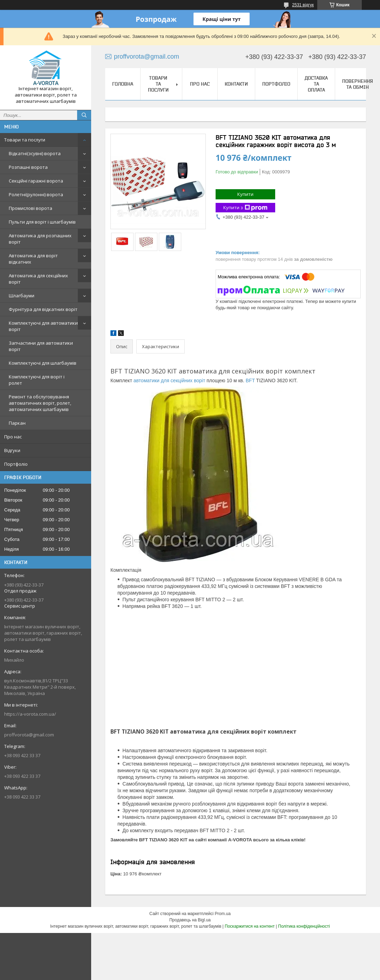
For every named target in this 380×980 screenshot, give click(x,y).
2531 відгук (303, 5)
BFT (250, 380)
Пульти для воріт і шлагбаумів (42, 222)
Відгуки (12, 450)
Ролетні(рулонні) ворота (36, 194)
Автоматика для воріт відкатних (33, 259)
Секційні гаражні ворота (36, 181)
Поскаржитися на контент (250, 926)
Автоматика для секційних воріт (38, 279)
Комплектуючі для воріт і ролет (37, 380)
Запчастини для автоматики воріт (41, 346)
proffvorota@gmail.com (29, 735)
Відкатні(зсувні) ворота (35, 153)
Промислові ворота (30, 208)
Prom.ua (223, 914)
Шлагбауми (22, 296)
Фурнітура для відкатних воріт (43, 309)
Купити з (245, 208)
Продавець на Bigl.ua (190, 920)
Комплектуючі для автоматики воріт (43, 326)
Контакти (236, 84)
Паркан (17, 423)
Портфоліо (16, 464)
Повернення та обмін (358, 84)
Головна (123, 84)
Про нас (13, 437)
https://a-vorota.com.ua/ (30, 714)
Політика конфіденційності (304, 926)
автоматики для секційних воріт (169, 380)
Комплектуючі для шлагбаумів (43, 363)
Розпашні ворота (28, 167)
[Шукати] (84, 115)
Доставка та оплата (316, 84)
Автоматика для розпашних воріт (40, 239)
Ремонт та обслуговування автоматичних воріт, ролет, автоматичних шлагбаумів (40, 403)
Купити (245, 194)
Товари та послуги (25, 140)
